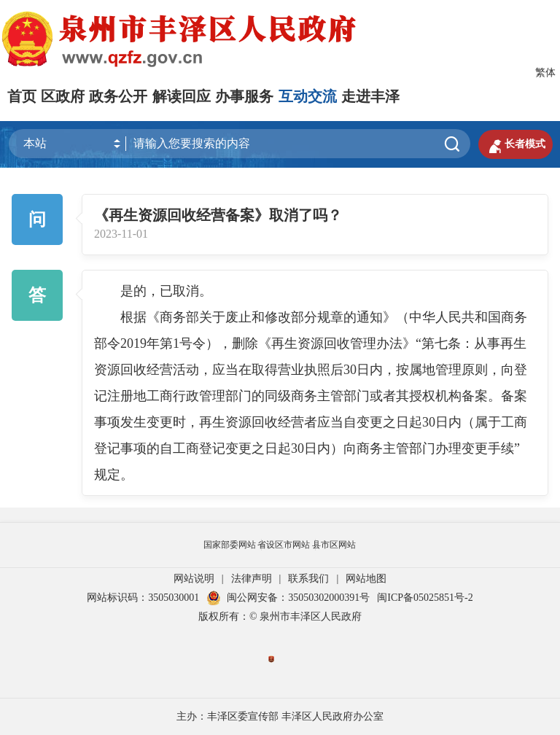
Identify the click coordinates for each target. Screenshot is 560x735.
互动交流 (308, 96)
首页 (22, 96)
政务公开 (118, 96)
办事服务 (244, 96)
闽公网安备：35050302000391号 (288, 598)
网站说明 (194, 579)
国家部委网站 (230, 545)
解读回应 (182, 96)
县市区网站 (334, 545)
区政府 (63, 96)
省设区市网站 (284, 545)
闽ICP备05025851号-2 (425, 598)
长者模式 (516, 144)
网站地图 (366, 579)
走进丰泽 (370, 96)
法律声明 (252, 579)
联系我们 (308, 579)
